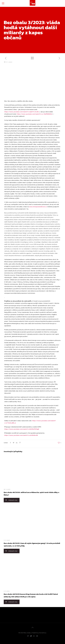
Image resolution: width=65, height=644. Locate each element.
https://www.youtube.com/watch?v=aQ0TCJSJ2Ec (22, 112)
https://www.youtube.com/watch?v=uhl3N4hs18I (21, 435)
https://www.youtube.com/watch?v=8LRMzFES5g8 (22, 429)
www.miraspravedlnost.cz (38, 207)
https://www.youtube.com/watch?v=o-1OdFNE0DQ (34, 114)
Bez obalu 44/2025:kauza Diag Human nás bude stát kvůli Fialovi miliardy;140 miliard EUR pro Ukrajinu (31, 595)
